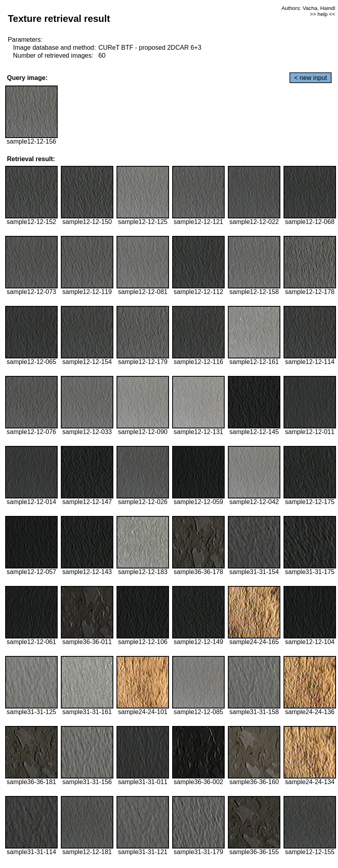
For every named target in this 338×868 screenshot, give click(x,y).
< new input (311, 78)
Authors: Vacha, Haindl (308, 8)
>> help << (322, 14)
